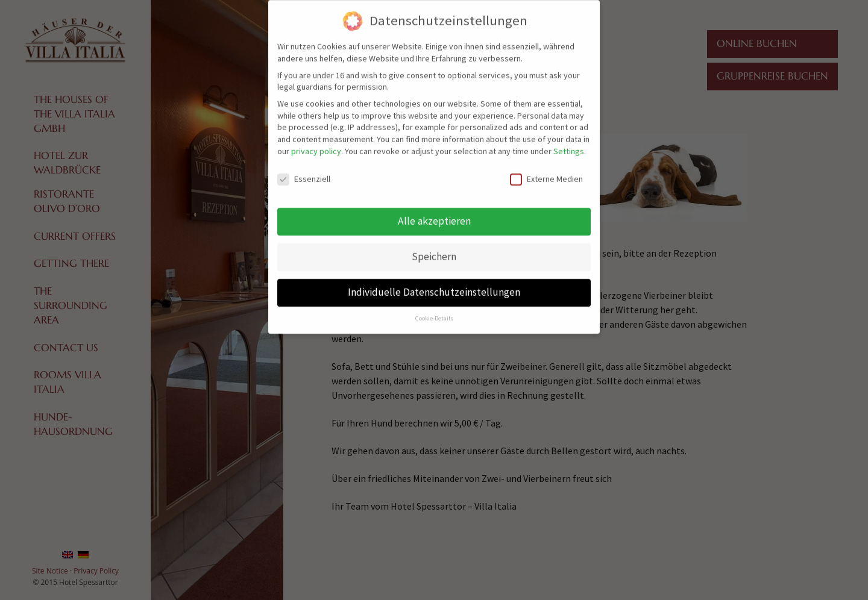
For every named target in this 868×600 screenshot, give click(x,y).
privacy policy (316, 144)
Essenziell (304, 172)
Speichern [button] (434, 250)
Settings (569, 144)
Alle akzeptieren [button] (434, 214)
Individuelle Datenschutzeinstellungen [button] (434, 286)
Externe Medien (546, 172)
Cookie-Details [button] (434, 312)
